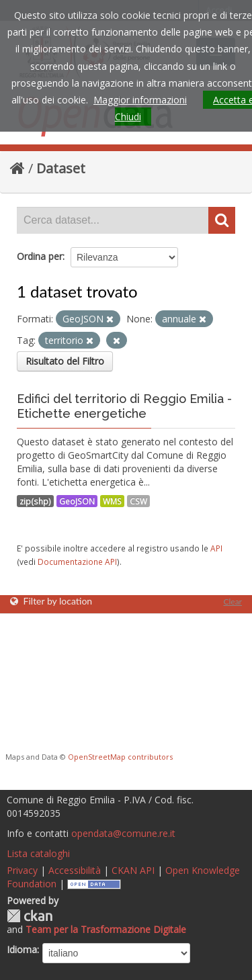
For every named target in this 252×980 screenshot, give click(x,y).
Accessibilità (75, 870)
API (216, 548)
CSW (138, 501)
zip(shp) (35, 501)
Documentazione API (77, 562)
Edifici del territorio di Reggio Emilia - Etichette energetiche (124, 406)
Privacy (22, 870)
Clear (233, 602)
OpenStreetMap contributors (120, 757)
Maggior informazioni (140, 100)
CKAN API (133, 870)
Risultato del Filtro (65, 361)
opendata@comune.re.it (123, 833)
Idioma (22, 949)
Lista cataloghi (38, 853)
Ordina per (40, 256)
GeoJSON (77, 501)
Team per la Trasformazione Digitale (106, 929)
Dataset (61, 168)
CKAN (30, 916)
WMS (112, 501)
